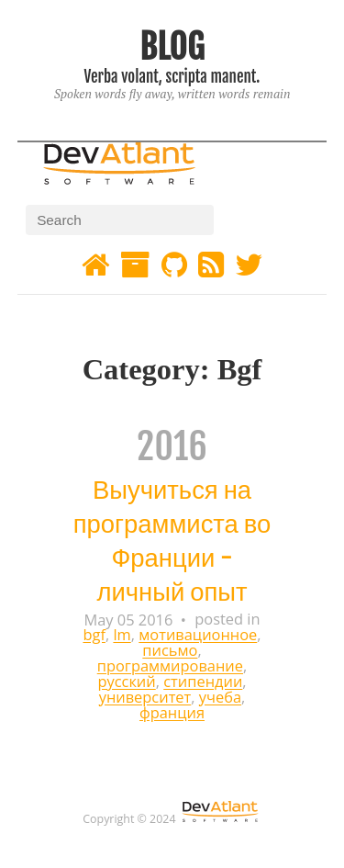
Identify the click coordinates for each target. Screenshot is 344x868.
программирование (170, 666)
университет (145, 698)
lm (122, 635)
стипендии (203, 682)
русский (126, 682)
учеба (220, 698)
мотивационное (198, 635)
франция (172, 713)
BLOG (172, 46)
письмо (170, 651)
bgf (94, 635)
